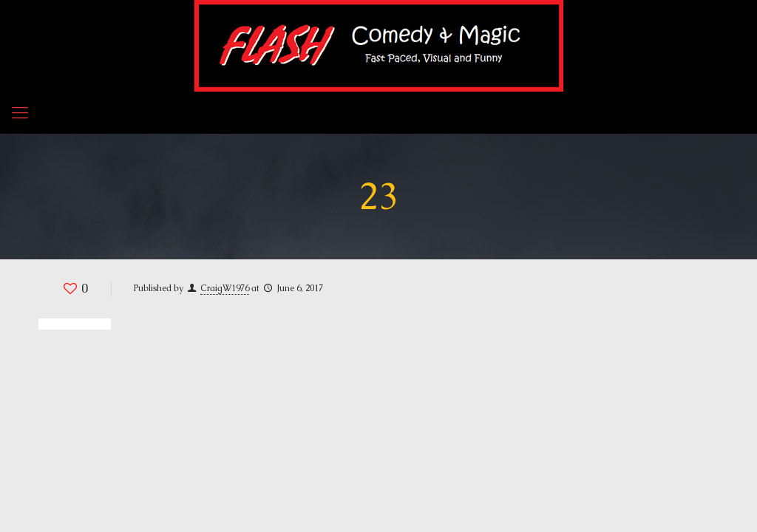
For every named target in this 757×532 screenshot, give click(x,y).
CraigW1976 (225, 288)
